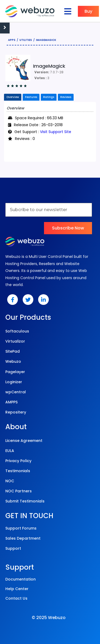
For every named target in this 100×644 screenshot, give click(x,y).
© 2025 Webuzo (49, 618)
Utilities (26, 40)
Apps (12, 40)
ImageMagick (46, 40)
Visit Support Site (56, 132)
